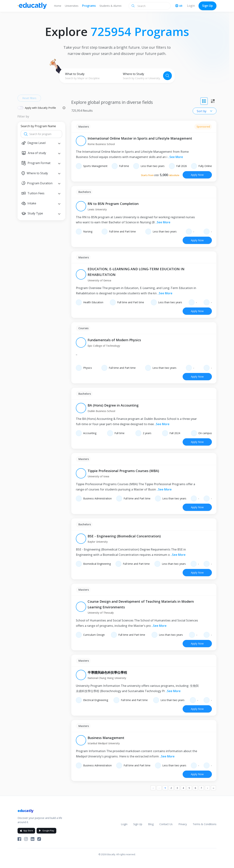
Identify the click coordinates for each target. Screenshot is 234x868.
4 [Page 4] (183, 788)
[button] (41, 143)
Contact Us (166, 824)
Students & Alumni (110, 6)
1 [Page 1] (165, 788)
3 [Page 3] (177, 788)
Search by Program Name (38, 126)
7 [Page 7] (201, 788)
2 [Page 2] (171, 788)
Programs (89, 6)
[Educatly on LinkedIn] (33, 839)
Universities (72, 6)
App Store (26, 831)
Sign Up (207, 6)
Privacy (183, 824)
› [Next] (207, 788)
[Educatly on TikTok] (39, 839)
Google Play (46, 831)
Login (191, 6)
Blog (151, 824)
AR (179, 6)
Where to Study (133, 74)
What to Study (75, 74)
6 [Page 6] (195, 788)
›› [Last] (214, 788)
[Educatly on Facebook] (19, 839)
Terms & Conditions (205, 824)
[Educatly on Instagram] (26, 839)
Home (58, 6)
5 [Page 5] (189, 788)
